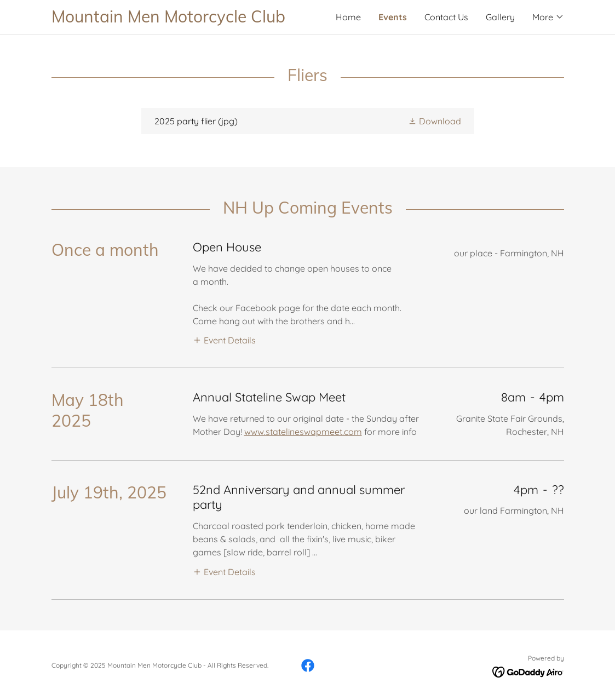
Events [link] (393, 17)
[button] (548, 17)
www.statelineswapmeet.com (303, 432)
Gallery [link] (500, 17)
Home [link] (348, 17)
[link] (180, 19)
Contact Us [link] (446, 17)
